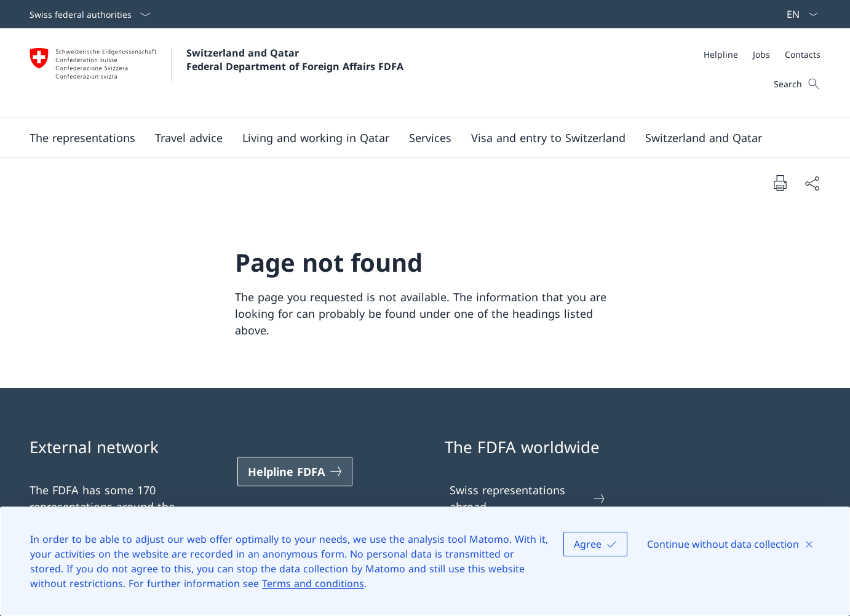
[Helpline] (721, 54)
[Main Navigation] (415, 138)
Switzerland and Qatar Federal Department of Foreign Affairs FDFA (295, 60)
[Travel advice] (189, 138)
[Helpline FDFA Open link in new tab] (295, 472)
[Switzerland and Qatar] (704, 138)
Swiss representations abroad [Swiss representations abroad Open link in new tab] (528, 498)
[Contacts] (803, 54)
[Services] (430, 138)
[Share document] (812, 183)
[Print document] (780, 183)
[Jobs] (761, 54)
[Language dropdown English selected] (798, 14)
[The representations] (82, 138)
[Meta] (762, 54)
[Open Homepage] (216, 73)
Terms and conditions (313, 583)
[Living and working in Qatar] (316, 138)
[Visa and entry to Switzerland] (548, 138)
